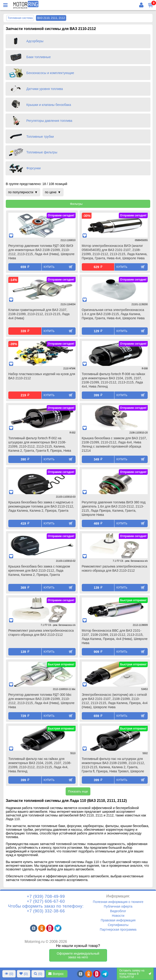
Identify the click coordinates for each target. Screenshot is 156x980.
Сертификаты (118, 925)
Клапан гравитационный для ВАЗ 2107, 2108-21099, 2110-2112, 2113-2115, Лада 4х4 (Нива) (39, 314)
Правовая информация (118, 920)
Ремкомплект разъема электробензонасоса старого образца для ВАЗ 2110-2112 (41, 633)
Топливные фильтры (42, 152)
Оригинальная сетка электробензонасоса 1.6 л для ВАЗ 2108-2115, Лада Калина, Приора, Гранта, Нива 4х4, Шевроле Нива (113, 314)
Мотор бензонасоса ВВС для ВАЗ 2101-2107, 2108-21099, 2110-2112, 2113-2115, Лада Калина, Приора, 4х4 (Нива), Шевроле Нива (115, 637)
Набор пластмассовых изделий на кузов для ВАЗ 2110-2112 (42, 376)
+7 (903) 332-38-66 (46, 911)
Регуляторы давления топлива (49, 121)
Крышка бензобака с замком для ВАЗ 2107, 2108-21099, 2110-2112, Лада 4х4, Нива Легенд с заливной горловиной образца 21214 (114, 444)
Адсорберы (35, 41)
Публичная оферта (118, 906)
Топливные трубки (40, 137)
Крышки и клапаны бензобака (49, 105)
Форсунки (34, 168)
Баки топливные (38, 57)
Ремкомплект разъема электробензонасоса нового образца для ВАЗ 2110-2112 (115, 568)
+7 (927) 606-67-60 (46, 901)
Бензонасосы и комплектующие (50, 73)
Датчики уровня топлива (45, 89)
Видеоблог (118, 911)
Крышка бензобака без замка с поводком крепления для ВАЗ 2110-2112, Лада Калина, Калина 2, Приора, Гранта (39, 571)
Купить (49, 267)
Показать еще (78, 791)
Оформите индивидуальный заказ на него (78, 955)
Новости (118, 916)
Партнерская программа (118, 929)
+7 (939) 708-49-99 (46, 896)
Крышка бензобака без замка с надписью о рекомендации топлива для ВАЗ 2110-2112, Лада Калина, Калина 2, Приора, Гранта (41, 506)
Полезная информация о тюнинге (118, 902)
